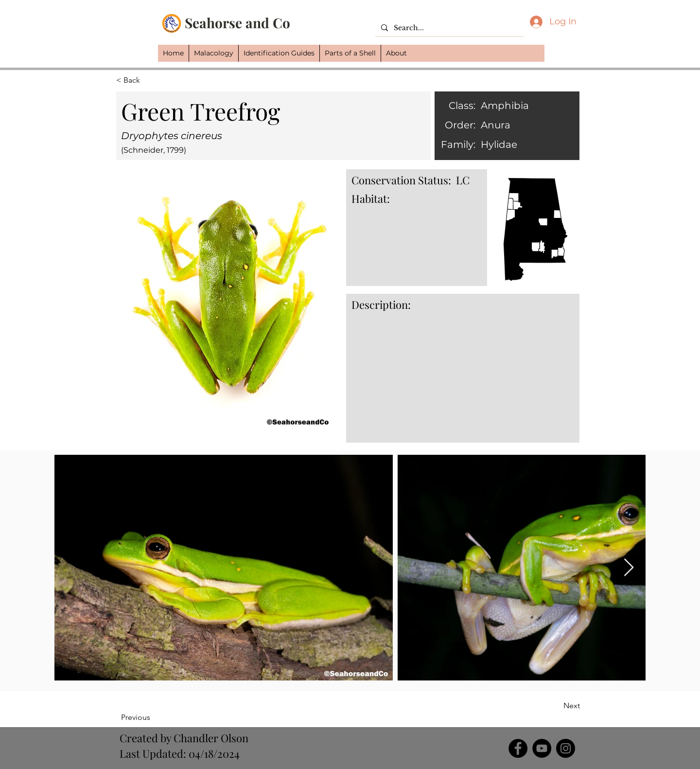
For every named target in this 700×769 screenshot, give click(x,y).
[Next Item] (629, 568)
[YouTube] (542, 748)
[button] (213, 53)
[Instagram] (566, 748)
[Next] (556, 706)
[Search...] (448, 28)
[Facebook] (518, 748)
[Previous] (153, 717)
